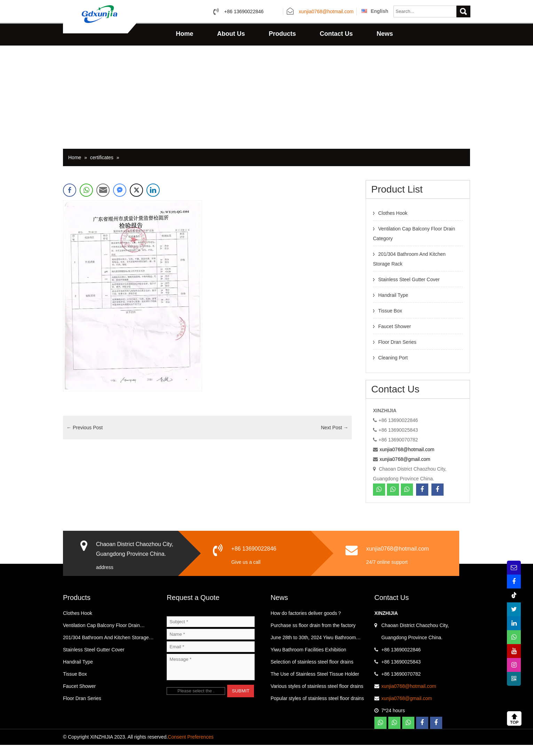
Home (185, 34)
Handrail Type (393, 306)
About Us (231, 34)
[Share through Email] (103, 201)
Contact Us (336, 34)
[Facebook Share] (70, 201)
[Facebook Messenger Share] (120, 201)
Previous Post (85, 439)
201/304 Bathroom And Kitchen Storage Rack (106, 650)
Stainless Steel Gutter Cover (409, 291)
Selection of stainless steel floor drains (312, 673)
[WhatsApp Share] (86, 201)
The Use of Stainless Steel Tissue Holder (315, 685)
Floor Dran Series (397, 353)
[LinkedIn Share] (153, 201)
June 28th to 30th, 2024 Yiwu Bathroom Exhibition (313, 650)
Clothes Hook (393, 224)
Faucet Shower (395, 338)
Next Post (335, 439)
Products (282, 34)
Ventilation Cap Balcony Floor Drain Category (101, 638)
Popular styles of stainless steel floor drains (317, 709)
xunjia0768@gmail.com (405, 470)
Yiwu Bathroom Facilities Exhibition (308, 661)
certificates (102, 169)
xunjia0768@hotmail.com (326, 12)
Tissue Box (390, 322)
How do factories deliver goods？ (306, 624)
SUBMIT (241, 702)
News (385, 34)
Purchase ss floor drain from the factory (313, 636)
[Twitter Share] (136, 201)
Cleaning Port (393, 369)
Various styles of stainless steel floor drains (317, 697)
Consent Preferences (191, 748)
